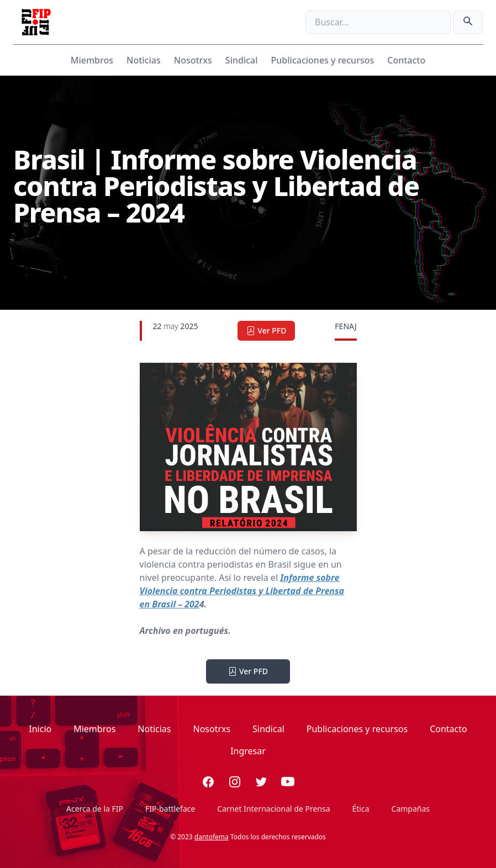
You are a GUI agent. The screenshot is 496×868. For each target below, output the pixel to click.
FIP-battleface (170, 809)
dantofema (212, 837)
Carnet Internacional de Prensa (273, 809)
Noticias (144, 60)
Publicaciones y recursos (323, 60)
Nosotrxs (193, 60)
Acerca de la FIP (95, 809)
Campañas (411, 809)
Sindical (242, 60)
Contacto (406, 60)
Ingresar (248, 751)
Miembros (92, 60)
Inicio (40, 729)
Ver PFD (266, 330)
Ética (361, 809)
